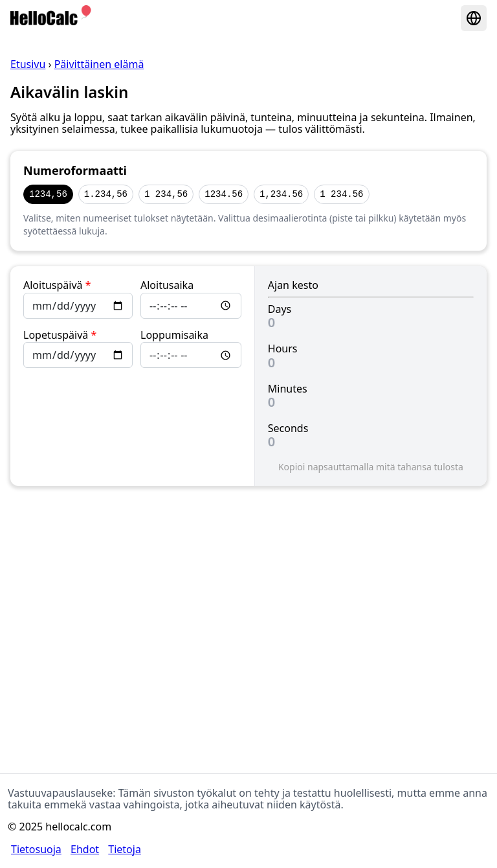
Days (280, 309)
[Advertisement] (248, 602)
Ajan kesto (293, 285)
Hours (283, 348)
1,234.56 (281, 194)
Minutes (288, 389)
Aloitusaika (167, 285)
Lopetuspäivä (60, 335)
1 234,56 (166, 194)
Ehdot (85, 849)
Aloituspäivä (57, 285)
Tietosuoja (36, 849)
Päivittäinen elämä (99, 64)
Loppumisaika (174, 335)
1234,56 (48, 194)
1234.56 (224, 194)
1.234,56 (106, 194)
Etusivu (28, 64)
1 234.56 (341, 194)
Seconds (288, 428)
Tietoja (125, 849)
